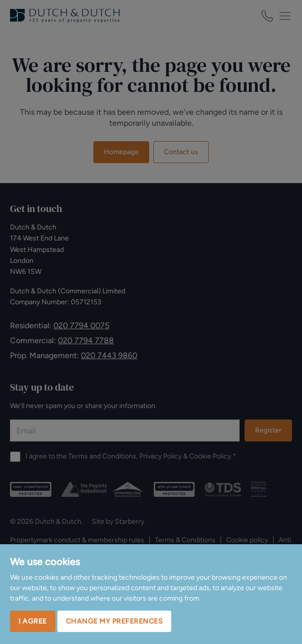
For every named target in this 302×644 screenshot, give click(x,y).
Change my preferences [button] (115, 621)
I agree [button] (33, 621)
